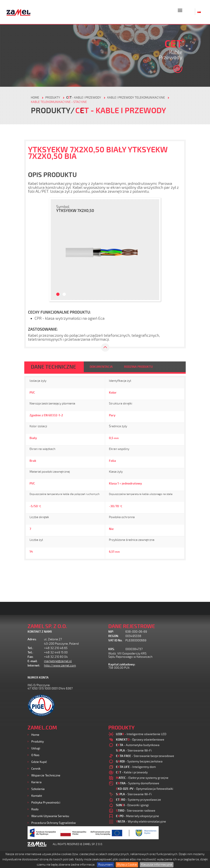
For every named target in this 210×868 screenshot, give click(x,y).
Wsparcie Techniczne (46, 775)
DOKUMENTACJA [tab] (101, 367)
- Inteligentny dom (136, 767)
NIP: (111, 632)
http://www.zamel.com (60, 666)
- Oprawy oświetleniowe (140, 740)
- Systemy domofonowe (138, 783)
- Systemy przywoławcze (138, 800)
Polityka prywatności (46, 803)
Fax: (31, 657)
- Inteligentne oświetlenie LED (141, 734)
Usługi (36, 748)
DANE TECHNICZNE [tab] (53, 367)
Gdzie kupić (39, 762)
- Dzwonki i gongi (132, 805)
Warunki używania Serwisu (50, 816)
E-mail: (33, 661)
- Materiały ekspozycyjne (137, 816)
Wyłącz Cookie (127, 865)
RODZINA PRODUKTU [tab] (138, 367)
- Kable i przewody (84, 98)
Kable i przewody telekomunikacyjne (136, 98)
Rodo (35, 809)
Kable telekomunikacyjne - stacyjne (59, 102)
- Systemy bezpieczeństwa (139, 761)
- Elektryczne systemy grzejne (142, 778)
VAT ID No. (115, 640)
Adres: (32, 639)
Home (35, 735)
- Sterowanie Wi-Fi (134, 751)
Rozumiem (105, 865)
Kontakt (37, 796)
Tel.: (30, 648)
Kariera (36, 782)
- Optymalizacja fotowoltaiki (144, 789)
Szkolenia (38, 789)
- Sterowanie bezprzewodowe (145, 756)
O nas (35, 755)
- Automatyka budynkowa (138, 745)
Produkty (38, 742)
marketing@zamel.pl (58, 661)
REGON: (114, 636)
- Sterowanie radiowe (136, 811)
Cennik (36, 769)
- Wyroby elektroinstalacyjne (141, 822)
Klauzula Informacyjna (157, 865)
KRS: (112, 649)
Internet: (34, 666)
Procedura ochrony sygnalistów (54, 823)
